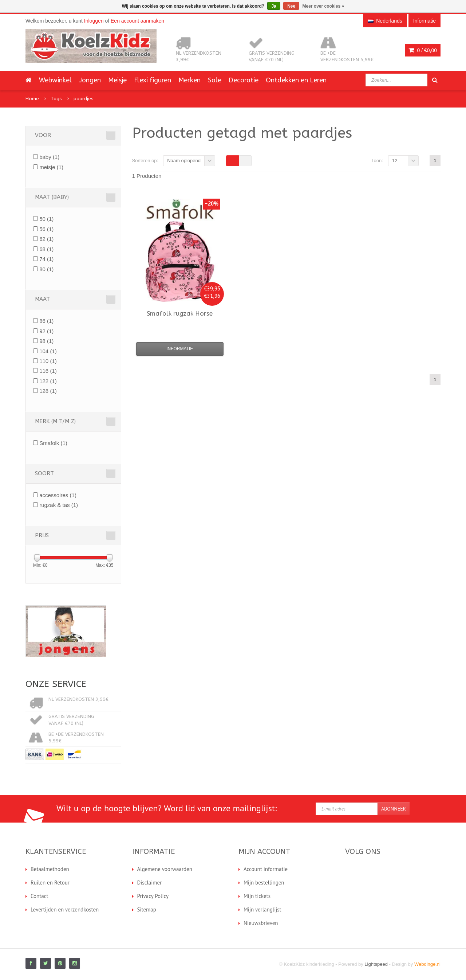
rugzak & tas (59, 505)
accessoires (58, 495)
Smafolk (53, 443)
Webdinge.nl (427, 964)
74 (46, 259)
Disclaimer (150, 883)
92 (46, 331)
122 (48, 381)
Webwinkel (55, 80)
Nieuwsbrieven (261, 923)
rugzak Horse (180, 313)
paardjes (84, 99)
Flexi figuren (153, 80)
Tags (56, 99)
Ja (274, 6)
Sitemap (147, 909)
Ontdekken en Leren (296, 80)
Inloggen (94, 21)
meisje (51, 167)
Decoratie (244, 80)
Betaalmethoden (50, 869)
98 (46, 341)
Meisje (117, 80)
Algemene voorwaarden (165, 869)
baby (49, 157)
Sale (215, 80)
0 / (423, 50)
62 (46, 239)
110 (48, 361)
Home (32, 99)
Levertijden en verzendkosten (65, 909)
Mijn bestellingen (264, 883)
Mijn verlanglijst (262, 909)
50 (46, 219)
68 (46, 249)
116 (48, 371)
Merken (189, 80)
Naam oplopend (184, 161)
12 (395, 161)
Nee (291, 6)
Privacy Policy (153, 896)
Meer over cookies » (323, 6)
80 (46, 269)
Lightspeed (376, 964)
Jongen (90, 80)
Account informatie (266, 869)
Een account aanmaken (137, 21)
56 (46, 229)
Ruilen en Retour (50, 883)
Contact (40, 896)
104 (48, 351)
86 (46, 321)
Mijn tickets (257, 896)
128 (48, 391)
